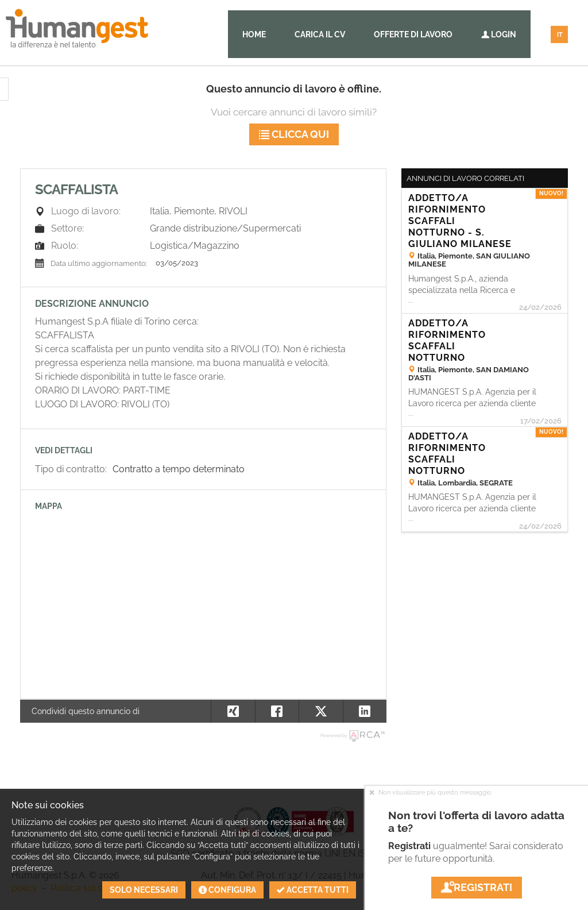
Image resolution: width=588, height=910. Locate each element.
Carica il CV (320, 34)
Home (254, 34)
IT (560, 35)
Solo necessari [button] (144, 890)
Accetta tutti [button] (313, 890)
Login (499, 34)
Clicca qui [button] (294, 134)
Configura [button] (227, 890)
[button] (365, 711)
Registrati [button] (477, 887)
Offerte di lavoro (413, 34)
